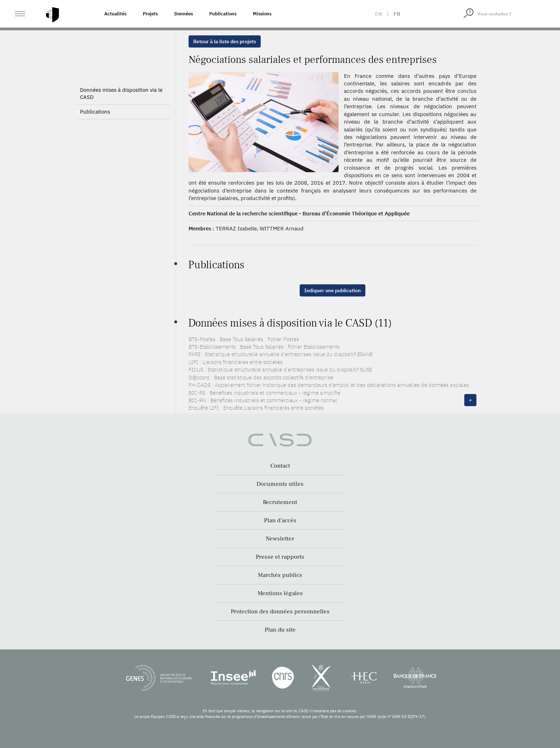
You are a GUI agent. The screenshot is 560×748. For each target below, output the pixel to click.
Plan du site (280, 630)
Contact (280, 466)
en (379, 14)
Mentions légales (280, 593)
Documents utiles (280, 484)
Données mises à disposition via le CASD (121, 93)
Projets (150, 14)
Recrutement (280, 502)
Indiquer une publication (332, 290)
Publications (223, 14)
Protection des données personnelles (280, 612)
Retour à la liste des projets (225, 41)
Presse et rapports (280, 557)
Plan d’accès (280, 520)
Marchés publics (280, 575)
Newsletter (280, 539)
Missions (262, 14)
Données (184, 14)
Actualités (115, 14)
